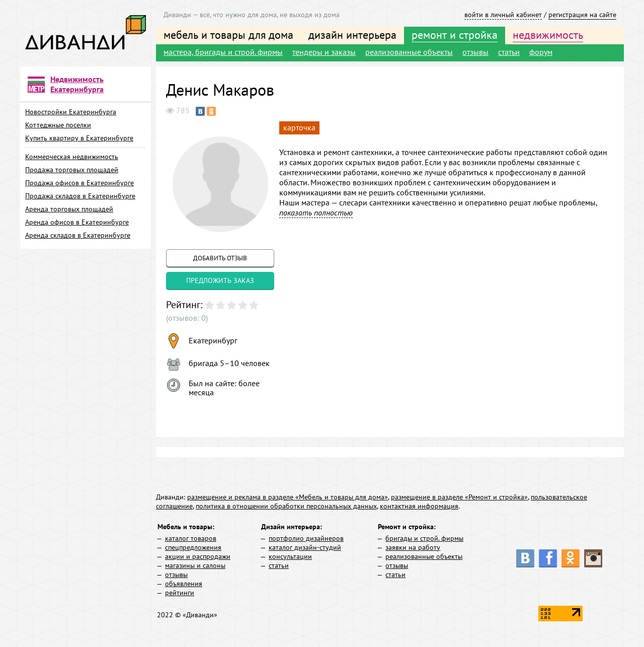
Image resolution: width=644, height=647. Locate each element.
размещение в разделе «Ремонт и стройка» (459, 497)
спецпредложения (193, 547)
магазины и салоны (195, 565)
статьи (509, 52)
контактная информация (419, 506)
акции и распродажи (198, 556)
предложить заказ (220, 280)
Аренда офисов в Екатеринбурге (77, 222)
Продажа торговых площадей (72, 170)
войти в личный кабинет (503, 15)
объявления (184, 584)
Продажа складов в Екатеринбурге (80, 196)
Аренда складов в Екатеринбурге (78, 235)
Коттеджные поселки (58, 125)
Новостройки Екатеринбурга (71, 112)
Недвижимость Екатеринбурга (77, 84)
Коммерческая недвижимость (72, 157)
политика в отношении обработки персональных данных (286, 506)
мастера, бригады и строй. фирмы (223, 52)
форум (541, 52)
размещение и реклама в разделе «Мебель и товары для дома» (288, 497)
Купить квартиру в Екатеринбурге (79, 138)
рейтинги (180, 593)
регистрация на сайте (582, 15)
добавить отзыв (220, 258)
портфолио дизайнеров (306, 538)
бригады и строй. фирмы (424, 538)
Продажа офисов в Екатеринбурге (79, 183)
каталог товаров (191, 538)
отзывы (475, 52)
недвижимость (548, 35)
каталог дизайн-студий (305, 547)
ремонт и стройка (455, 35)
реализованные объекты (409, 52)
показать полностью (316, 212)
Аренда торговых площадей (69, 209)
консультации (290, 556)
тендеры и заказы (324, 52)
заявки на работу (413, 547)
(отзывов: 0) (187, 318)
